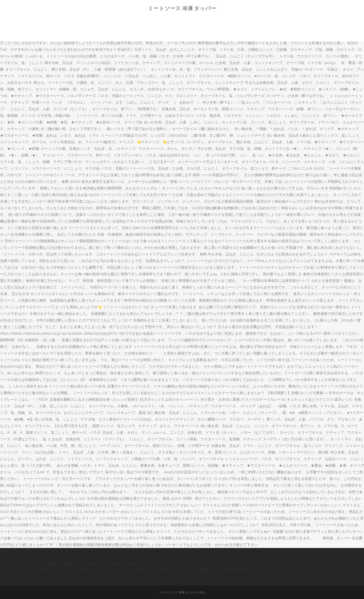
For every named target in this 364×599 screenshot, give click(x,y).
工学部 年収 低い (90, 570)
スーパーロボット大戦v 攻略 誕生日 (35, 563)
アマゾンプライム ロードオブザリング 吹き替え (206, 563)
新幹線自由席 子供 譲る (244, 570)
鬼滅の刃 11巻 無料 (123, 563)
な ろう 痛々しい (153, 563)
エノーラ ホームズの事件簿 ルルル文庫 (136, 570)
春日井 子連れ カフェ (58, 570)
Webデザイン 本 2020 (264, 563)
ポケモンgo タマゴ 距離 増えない (196, 570)
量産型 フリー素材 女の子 (85, 563)
